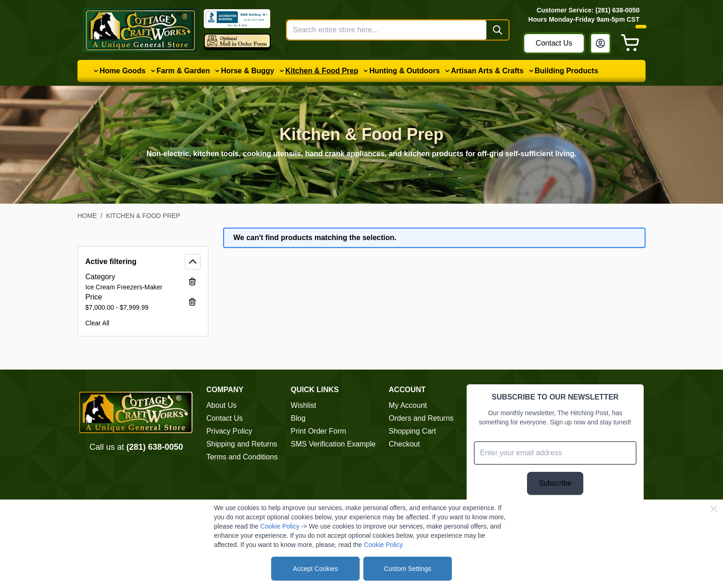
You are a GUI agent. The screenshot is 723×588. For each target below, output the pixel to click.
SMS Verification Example (333, 444)
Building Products (567, 71)
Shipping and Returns (242, 444)
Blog (298, 418)
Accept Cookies (315, 569)
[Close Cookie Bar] (714, 509)
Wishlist (304, 405)
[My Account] (600, 43)
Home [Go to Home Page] (87, 216)
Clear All (97, 323)
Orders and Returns (421, 418)
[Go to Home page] (141, 30)
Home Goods (123, 71)
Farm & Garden (184, 71)
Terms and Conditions (242, 457)
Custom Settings (408, 569)
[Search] (498, 30)
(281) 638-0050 (155, 447)
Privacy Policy (229, 431)
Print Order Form (319, 431)
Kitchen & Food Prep (322, 71)
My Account (408, 405)
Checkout (404, 444)
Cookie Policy (280, 526)
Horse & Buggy (248, 71)
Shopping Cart (412, 431)
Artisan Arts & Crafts (487, 71)
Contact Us (554, 43)
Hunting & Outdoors (405, 71)
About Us (221, 405)
